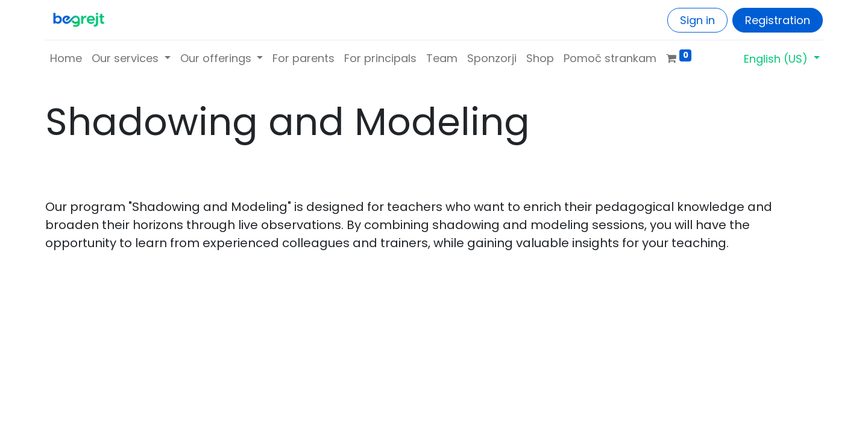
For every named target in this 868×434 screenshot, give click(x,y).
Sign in (697, 20)
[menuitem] (66, 58)
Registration (778, 20)
